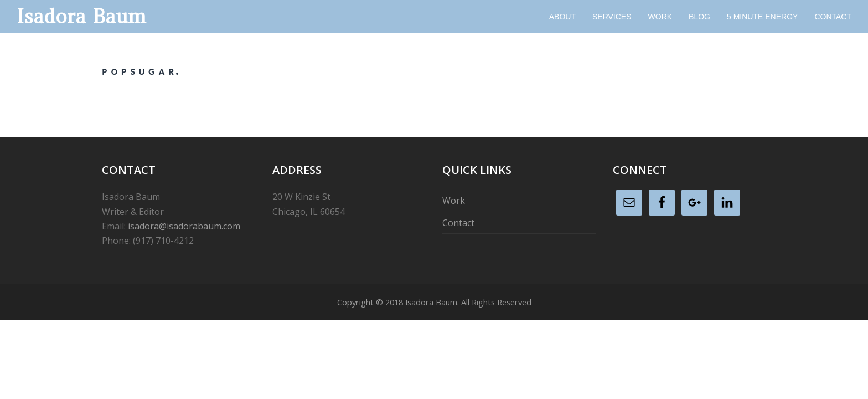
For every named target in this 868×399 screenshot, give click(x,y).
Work (454, 201)
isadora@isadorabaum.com (184, 226)
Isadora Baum (81, 16)
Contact (458, 223)
